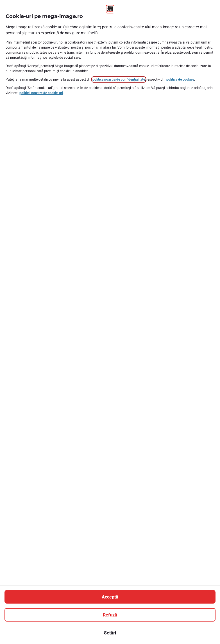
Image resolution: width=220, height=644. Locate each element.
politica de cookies (180, 79)
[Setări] (110, 633)
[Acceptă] (110, 597)
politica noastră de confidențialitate (119, 79)
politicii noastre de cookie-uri (41, 93)
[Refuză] (110, 615)
